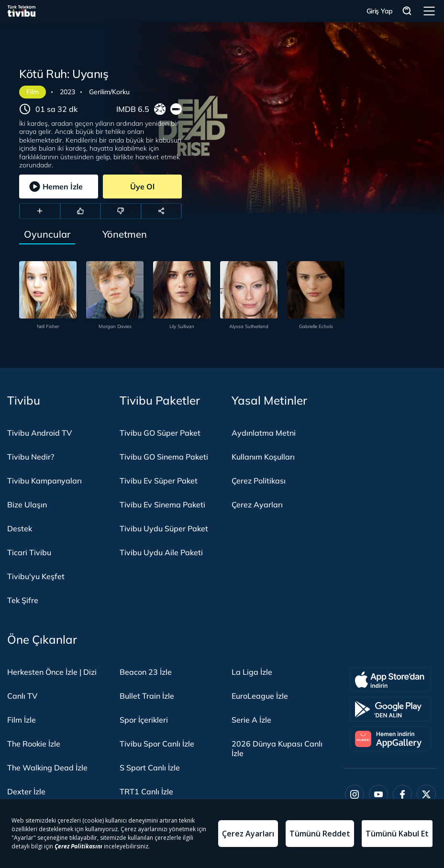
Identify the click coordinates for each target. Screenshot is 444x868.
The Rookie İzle (34, 744)
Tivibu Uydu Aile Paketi (161, 552)
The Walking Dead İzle (47, 768)
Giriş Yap (380, 11)
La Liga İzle (252, 672)
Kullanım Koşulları (263, 457)
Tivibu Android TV (39, 433)
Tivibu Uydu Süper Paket (164, 528)
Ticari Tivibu (29, 552)
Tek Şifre (23, 600)
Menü (429, 11)
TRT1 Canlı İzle (146, 791)
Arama (407, 11)
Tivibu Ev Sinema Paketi (162, 505)
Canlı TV (22, 696)
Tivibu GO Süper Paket (160, 433)
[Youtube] (378, 794)
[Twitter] (426, 794)
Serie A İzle (251, 720)
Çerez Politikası (259, 481)
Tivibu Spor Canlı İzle (157, 744)
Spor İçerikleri (144, 720)
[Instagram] (355, 794)
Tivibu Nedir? (31, 457)
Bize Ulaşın (27, 505)
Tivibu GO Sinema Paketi (164, 457)
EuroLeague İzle (260, 696)
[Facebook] (402, 794)
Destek (20, 528)
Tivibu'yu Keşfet (36, 576)
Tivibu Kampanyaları (44, 481)
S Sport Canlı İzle (150, 768)
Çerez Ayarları (257, 505)
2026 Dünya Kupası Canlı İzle (277, 748)
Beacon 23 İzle (146, 672)
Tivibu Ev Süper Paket (159, 481)
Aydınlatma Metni (264, 433)
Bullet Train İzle (147, 696)
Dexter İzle (26, 791)
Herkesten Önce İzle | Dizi (52, 672)
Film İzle (22, 720)
